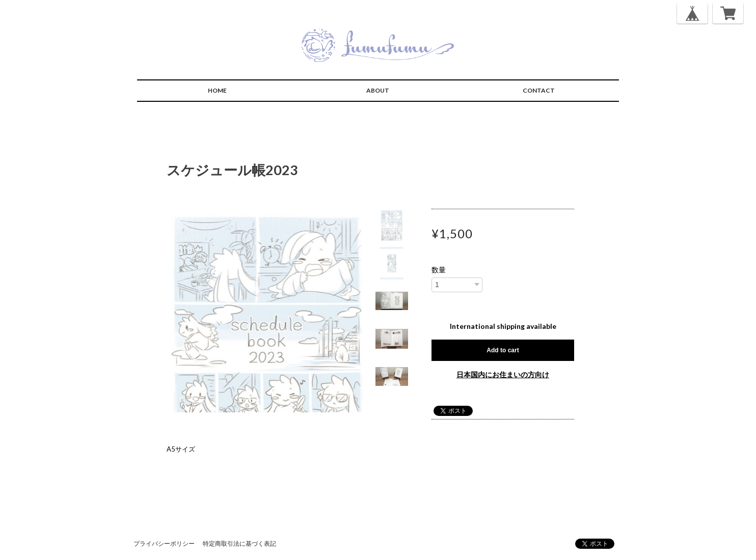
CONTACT (539, 90)
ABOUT (378, 90)
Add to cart (503, 350)
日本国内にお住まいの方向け (503, 374)
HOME (217, 90)
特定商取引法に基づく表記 (239, 543)
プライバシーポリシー (164, 543)
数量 (439, 270)
